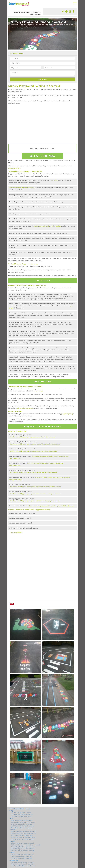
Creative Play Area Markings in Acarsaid (23, 847)
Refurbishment (14, 860)
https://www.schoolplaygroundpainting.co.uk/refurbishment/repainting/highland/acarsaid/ (35, 487)
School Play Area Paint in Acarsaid (20, 809)
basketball (42, 226)
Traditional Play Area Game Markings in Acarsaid (25, 845)
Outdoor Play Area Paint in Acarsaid (22, 856)
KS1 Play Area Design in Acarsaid (21, 813)
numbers (55, 181)
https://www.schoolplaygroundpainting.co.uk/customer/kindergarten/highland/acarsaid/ (35, 444)
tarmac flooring (38, 391)
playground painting (67, 414)
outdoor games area (14, 168)
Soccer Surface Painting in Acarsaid (22, 824)
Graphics (12, 841)
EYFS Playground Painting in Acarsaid (22, 835)
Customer (12, 830)
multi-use (59, 226)
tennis (48, 226)
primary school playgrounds (25, 408)
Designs (12, 811)
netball (52, 226)
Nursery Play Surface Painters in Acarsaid (23, 834)
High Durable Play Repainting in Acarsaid (23, 866)
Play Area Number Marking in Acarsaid (22, 851)
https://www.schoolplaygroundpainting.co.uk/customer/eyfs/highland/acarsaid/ (32, 437)
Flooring (12, 853)
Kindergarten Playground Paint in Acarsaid (23, 837)
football (36, 226)
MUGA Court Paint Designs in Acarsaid (22, 826)
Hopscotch (31, 188)
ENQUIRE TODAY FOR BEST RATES (42, 427)
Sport (11, 818)
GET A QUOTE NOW (42, 156)
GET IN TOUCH (42, 281)
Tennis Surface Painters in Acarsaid (21, 828)
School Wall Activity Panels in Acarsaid (22, 843)
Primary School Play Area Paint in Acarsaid (24, 832)
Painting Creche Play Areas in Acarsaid (22, 839)
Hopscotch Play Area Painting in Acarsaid (23, 849)
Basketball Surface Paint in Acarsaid (22, 820)
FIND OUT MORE (42, 382)
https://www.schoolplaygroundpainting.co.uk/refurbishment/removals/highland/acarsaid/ (35, 494)
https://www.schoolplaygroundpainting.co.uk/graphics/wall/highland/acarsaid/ (52, 506)
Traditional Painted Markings (18, 188)
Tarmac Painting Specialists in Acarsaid (23, 855)
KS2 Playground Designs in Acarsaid (22, 815)
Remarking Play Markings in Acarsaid (22, 864)
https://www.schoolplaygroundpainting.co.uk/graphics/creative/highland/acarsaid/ (33, 472)
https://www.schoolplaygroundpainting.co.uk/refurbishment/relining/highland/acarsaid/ (35, 501)
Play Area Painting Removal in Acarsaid (23, 862)
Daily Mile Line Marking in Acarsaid (21, 816)
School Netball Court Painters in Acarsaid (23, 822)
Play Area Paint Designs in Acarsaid (22, 858)
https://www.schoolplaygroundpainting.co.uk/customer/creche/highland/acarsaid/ (33, 451)
